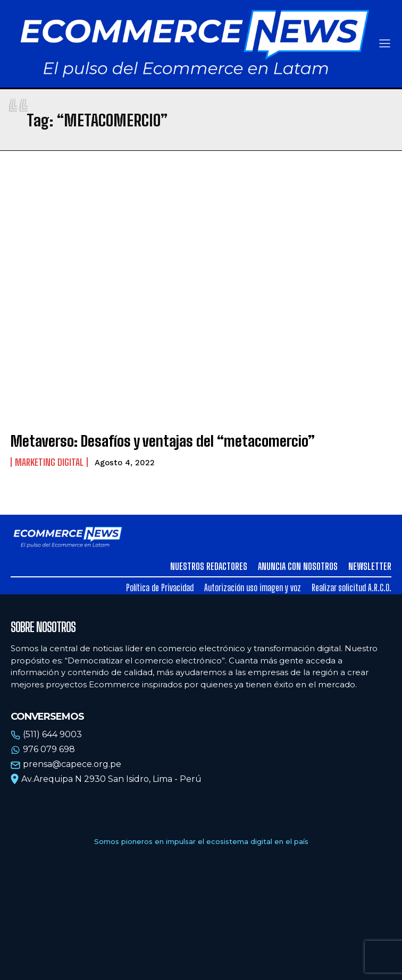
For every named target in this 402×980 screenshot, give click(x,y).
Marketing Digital (49, 462)
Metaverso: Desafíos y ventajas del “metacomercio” (163, 441)
